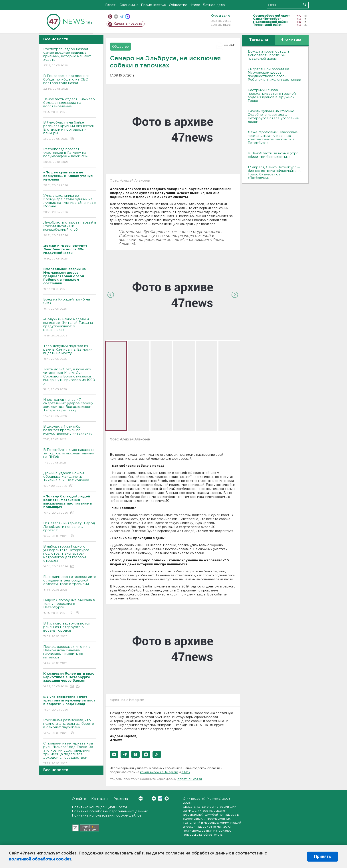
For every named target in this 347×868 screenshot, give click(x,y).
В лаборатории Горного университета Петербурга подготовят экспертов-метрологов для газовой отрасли (70, 557)
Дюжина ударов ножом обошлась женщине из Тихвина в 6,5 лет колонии (70, 480)
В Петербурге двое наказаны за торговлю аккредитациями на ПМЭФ (70, 457)
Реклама (121, 799)
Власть (111, 5)
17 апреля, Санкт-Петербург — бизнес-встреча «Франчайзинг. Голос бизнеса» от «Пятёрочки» (274, 173)
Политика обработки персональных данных (110, 811)
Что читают (292, 40)
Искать (305, 5)
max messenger (128, 17)
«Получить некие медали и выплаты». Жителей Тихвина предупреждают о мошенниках (70, 328)
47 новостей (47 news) (204, 799)
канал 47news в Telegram (159, 772)
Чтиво (195, 5)
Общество (178, 5)
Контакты (100, 799)
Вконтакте (141, 798)
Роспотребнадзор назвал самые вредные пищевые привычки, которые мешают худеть (70, 58)
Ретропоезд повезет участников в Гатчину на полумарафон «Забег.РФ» (70, 156)
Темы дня (259, 40)
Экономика (129, 5)
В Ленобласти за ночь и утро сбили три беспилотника (273, 155)
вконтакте (116, 17)
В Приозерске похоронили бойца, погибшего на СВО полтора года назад (70, 83)
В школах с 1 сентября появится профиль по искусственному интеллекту (70, 433)
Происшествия (154, 5)
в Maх (186, 772)
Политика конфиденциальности (99, 807)
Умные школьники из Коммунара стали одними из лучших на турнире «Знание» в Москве (70, 204)
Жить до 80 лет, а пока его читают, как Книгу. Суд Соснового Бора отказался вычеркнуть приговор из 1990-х (70, 380)
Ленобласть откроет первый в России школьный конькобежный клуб (70, 229)
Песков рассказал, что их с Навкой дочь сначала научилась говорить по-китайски (70, 655)
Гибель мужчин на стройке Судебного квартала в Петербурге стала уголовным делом (274, 117)
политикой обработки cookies (40, 859)
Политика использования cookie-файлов (107, 816)
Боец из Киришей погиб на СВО (70, 304)
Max (167, 798)
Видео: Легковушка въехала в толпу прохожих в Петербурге (70, 607)
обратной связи (190, 779)
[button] (114, 754)
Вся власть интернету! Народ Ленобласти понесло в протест (70, 530)
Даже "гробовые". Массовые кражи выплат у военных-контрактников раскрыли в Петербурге (273, 138)
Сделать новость (128, 24)
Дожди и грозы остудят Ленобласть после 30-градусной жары (269, 55)
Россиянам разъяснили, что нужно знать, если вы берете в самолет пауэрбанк (70, 727)
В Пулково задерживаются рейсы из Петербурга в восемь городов (70, 630)
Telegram (160, 798)
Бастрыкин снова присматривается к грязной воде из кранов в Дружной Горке (272, 95)
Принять (323, 856)
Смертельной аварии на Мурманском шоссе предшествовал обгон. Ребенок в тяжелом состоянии (274, 74)
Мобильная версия (110, 17)
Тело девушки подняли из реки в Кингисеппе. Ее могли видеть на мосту (70, 353)
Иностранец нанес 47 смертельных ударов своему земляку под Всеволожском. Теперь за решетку (70, 408)
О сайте (79, 799)
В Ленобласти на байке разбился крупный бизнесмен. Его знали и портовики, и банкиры (70, 131)
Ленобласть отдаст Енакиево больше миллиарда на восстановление (70, 106)
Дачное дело (214, 5)
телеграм (122, 17)
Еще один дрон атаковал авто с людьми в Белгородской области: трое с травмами (70, 584)
